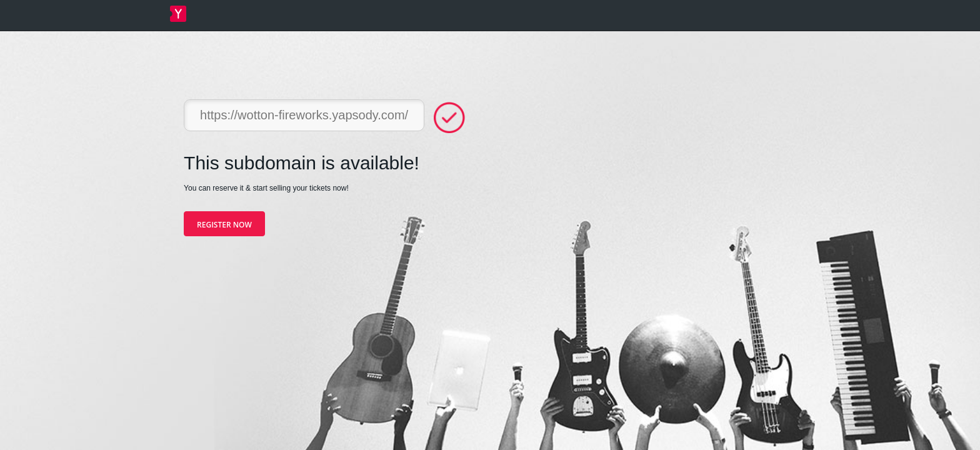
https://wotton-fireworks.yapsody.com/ (304, 115)
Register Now (224, 225)
